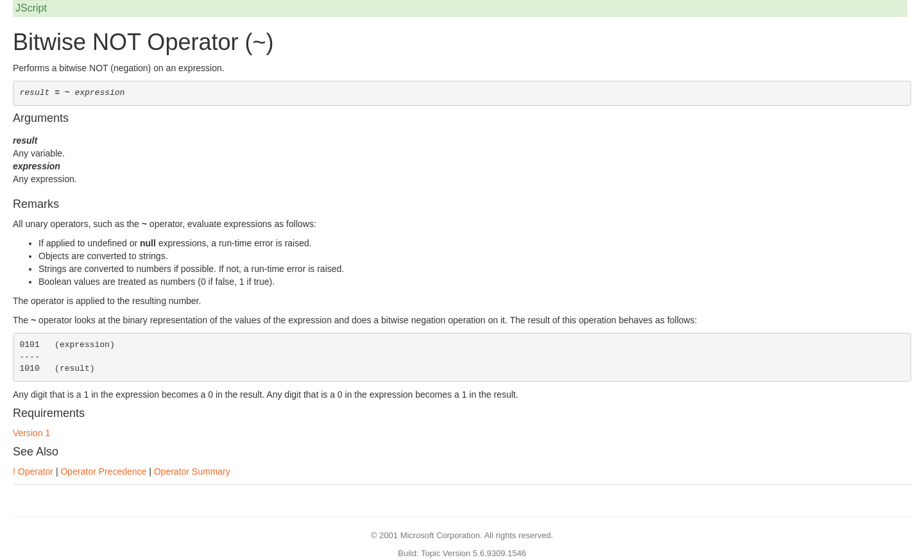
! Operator (33, 471)
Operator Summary (192, 471)
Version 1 (31, 433)
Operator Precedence (103, 471)
